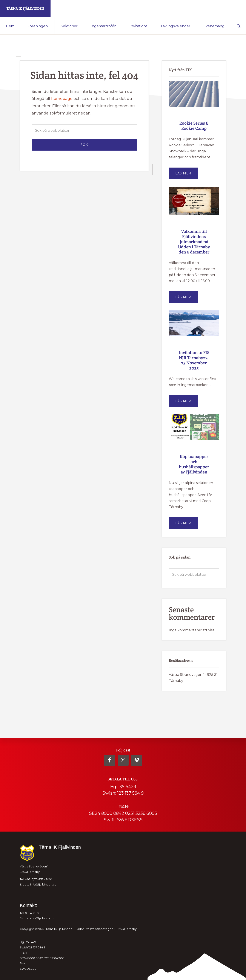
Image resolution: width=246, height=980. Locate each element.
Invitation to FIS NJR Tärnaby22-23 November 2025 (194, 360)
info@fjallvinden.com (45, 884)
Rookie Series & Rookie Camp (194, 126)
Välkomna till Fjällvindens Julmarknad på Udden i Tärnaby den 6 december (194, 242)
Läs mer (186, 175)
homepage (62, 99)
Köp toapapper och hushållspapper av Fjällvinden (194, 464)
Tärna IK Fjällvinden (25, 8)
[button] (239, 26)
